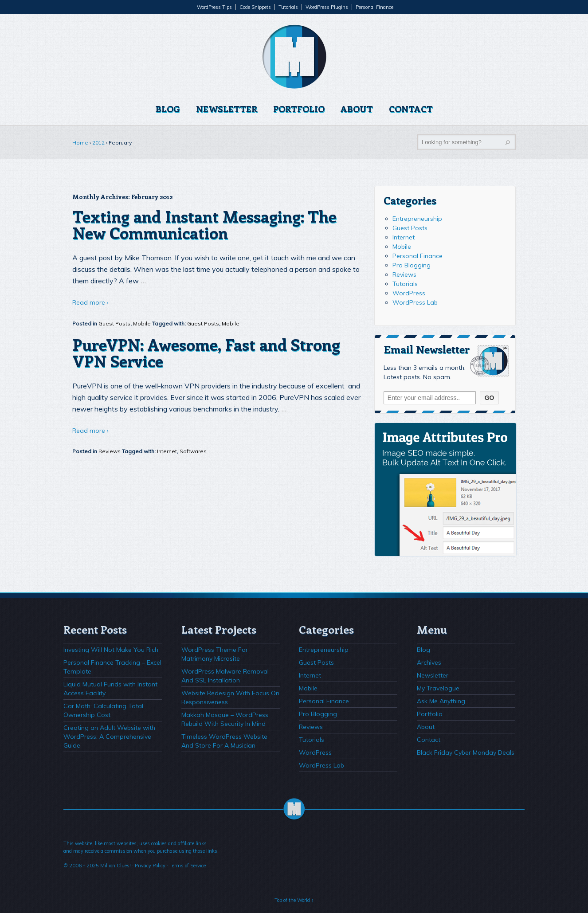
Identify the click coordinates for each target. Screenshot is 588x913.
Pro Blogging (412, 265)
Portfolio (299, 108)
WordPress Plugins (327, 7)
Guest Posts (114, 323)
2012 (98, 143)
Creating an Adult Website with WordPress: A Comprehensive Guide (109, 737)
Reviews (110, 451)
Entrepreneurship (417, 219)
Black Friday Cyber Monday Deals (466, 752)
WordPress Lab (415, 302)
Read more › (90, 302)
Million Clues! (116, 866)
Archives (429, 662)
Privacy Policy (150, 866)
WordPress (409, 293)
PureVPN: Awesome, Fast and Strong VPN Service (206, 352)
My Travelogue (438, 688)
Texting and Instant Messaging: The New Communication (204, 224)
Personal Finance (374, 7)
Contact (411, 108)
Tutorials (288, 7)
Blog (168, 108)
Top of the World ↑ (294, 900)
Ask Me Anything (441, 701)
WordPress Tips (214, 7)
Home (80, 143)
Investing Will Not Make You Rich (111, 650)
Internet (167, 451)
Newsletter (227, 108)
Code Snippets (255, 7)
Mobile (142, 323)
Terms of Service (188, 866)
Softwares (193, 451)
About (357, 108)
